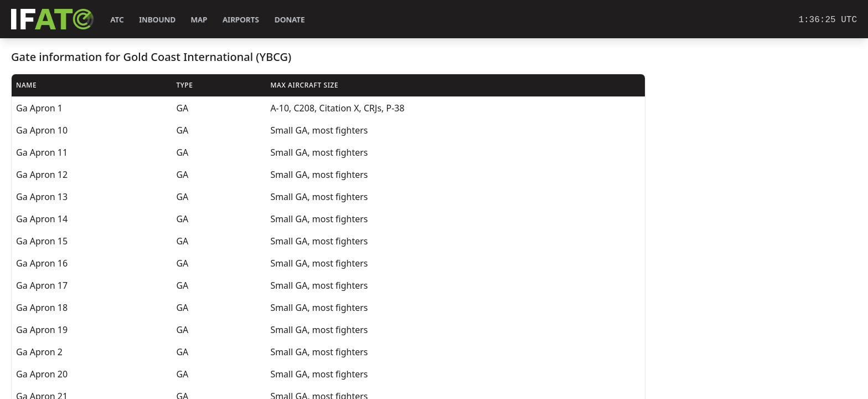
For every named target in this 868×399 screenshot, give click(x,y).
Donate (290, 20)
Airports (241, 20)
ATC (117, 20)
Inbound (157, 20)
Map (199, 20)
